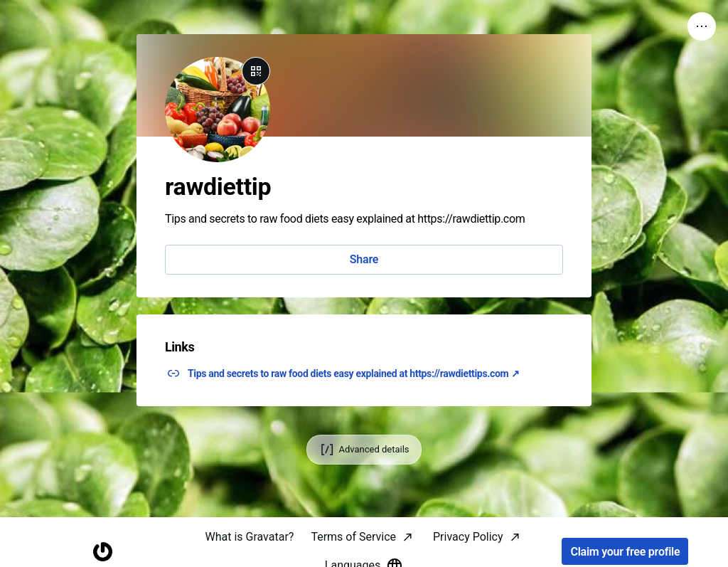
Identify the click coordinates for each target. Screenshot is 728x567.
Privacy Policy (468, 537)
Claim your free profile (625, 552)
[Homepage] (103, 552)
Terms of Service (353, 537)
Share (364, 259)
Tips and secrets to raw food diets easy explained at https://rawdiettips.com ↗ (353, 373)
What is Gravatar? (249, 537)
